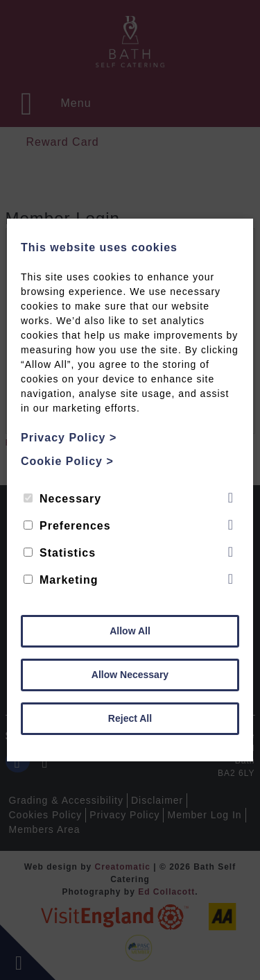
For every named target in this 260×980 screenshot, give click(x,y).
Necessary (62, 499)
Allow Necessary (130, 675)
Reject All (130, 718)
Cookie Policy (67, 461)
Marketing (61, 580)
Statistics (60, 553)
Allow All (130, 631)
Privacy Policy (69, 438)
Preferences (67, 526)
